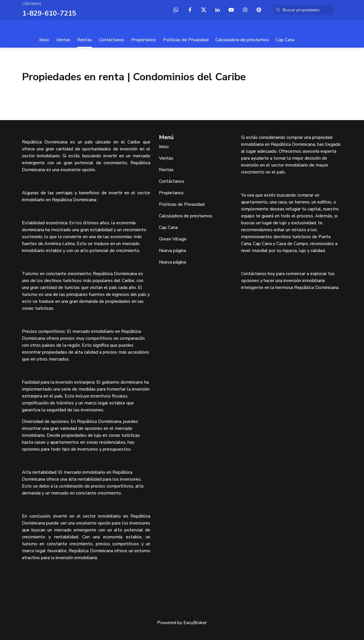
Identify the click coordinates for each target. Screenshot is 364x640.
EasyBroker (195, 623)
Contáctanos (112, 40)
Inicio (44, 40)
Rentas (85, 40)
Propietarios (144, 40)
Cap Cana (285, 40)
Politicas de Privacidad (186, 40)
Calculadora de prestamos (242, 40)
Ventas (63, 40)
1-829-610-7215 (49, 13)
